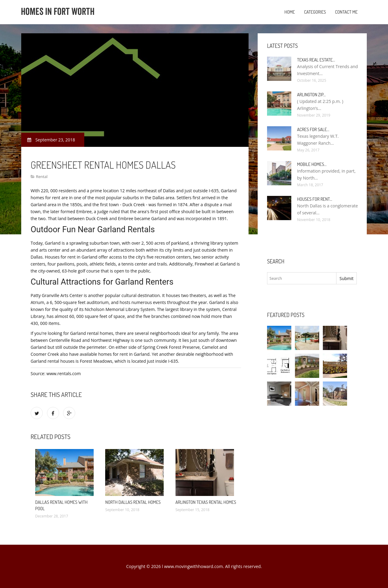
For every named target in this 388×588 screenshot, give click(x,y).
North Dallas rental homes (133, 502)
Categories (315, 12)
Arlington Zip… (311, 95)
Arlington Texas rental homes (206, 502)
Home (290, 12)
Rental (42, 177)
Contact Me (346, 12)
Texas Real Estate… (316, 60)
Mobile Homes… (312, 164)
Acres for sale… (313, 129)
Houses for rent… (315, 199)
